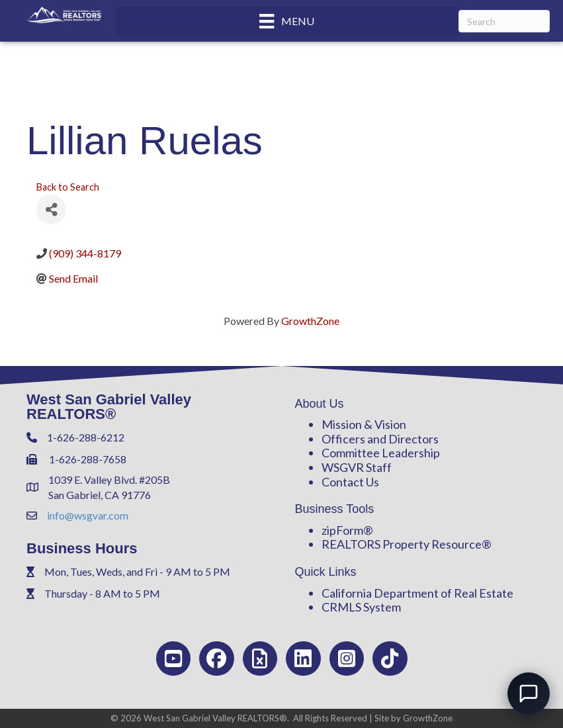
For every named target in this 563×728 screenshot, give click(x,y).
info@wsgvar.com (88, 515)
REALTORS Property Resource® (407, 544)
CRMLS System (361, 607)
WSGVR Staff (357, 467)
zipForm (342, 530)
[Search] (504, 21)
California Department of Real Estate (417, 593)
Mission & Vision (364, 424)
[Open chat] (529, 694)
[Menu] (286, 21)
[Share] (51, 209)
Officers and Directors (380, 439)
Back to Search (68, 187)
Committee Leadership (381, 453)
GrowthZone (310, 321)
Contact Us (350, 482)
